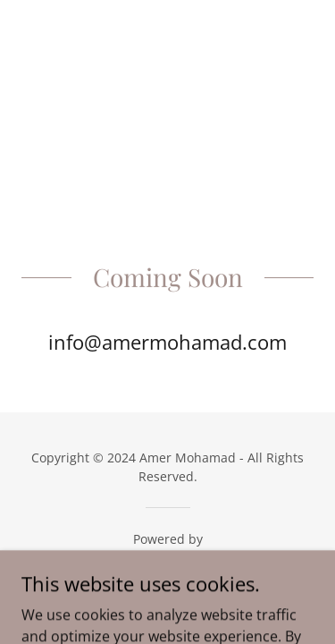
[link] (167, 562)
